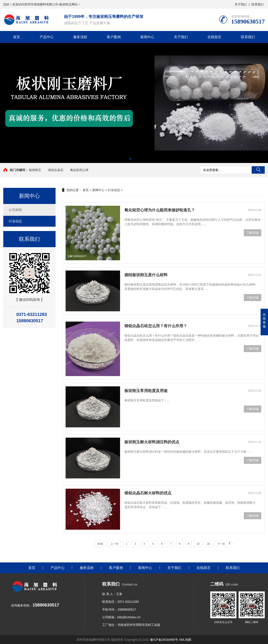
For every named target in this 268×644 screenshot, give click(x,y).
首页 (17, 37)
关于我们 (241, 4)
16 (208, 544)
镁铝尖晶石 (56, 170)
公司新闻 (15, 210)
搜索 (258, 170)
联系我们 (258, 4)
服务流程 (80, 37)
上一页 (114, 544)
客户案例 (114, 37)
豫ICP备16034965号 (164, 640)
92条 (100, 544)
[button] (131, 159)
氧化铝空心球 (79, 170)
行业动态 (15, 221)
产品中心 (47, 37)
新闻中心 (147, 37)
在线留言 (214, 37)
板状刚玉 (35, 170)
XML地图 (185, 640)
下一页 (221, 544)
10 (198, 544)
